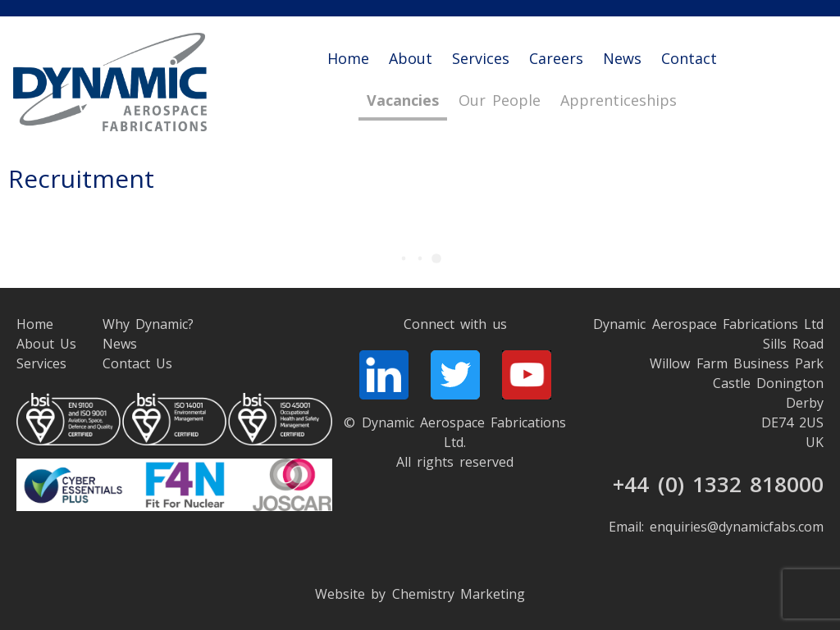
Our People (500, 101)
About (411, 58)
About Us (46, 344)
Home (348, 58)
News (622, 58)
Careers (556, 58)
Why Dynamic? (148, 324)
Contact (689, 58)
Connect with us (455, 324)
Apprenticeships (619, 101)
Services (481, 58)
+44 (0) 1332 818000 (718, 484)
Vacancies (403, 101)
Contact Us (137, 363)
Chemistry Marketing (459, 594)
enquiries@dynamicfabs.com (737, 527)
